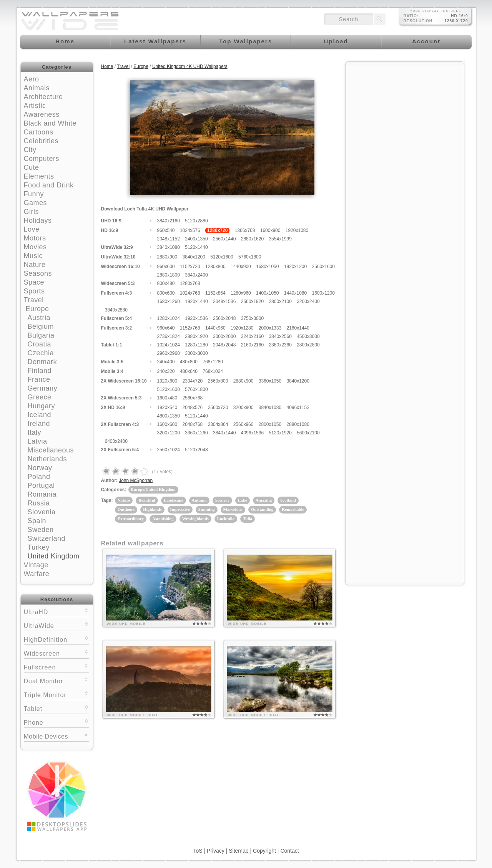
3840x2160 (169, 221)
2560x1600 (323, 267)
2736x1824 (169, 336)
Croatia (40, 344)
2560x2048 (224, 318)
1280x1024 (169, 318)
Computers (42, 159)
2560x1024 (169, 450)
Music (33, 256)
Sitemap (239, 851)
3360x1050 (270, 381)
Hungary (42, 406)
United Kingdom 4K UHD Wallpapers (190, 66)
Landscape (174, 500)
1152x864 (215, 293)
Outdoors (126, 509)
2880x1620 (252, 239)
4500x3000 (308, 336)
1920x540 (167, 407)
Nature (35, 265)
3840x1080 (169, 247)
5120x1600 (222, 257)
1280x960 (241, 293)
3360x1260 (196, 433)
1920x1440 (196, 301)
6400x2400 (116, 441)
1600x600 (167, 424)
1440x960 (215, 328)
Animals (37, 88)
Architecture (43, 97)
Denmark (42, 362)
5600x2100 (308, 433)
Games (36, 203)
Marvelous (233, 509)
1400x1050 (267, 293)
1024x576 (190, 230)
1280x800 (215, 267)
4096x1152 (298, 407)
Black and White (50, 123)
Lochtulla (226, 518)
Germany (43, 388)
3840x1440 (224, 433)
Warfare (37, 574)
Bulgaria (41, 335)
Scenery (222, 500)
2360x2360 (280, 345)
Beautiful (147, 500)
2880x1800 (169, 275)
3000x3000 (196, 353)
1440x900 (241, 267)
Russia (39, 503)
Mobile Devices (46, 736)
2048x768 (193, 424)
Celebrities (41, 141)
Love (32, 229)
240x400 (166, 362)
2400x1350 (196, 239)
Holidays (38, 220)
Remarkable (293, 509)
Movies (35, 247)
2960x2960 (169, 353)
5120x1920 (280, 433)
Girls (32, 212)
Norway (40, 468)
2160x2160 (252, 345)
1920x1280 (242, 328)
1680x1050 (267, 267)
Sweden (41, 530)
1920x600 (167, 381)
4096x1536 (252, 433)
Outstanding (262, 509)
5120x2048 (196, 450)
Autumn (199, 500)
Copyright (264, 851)
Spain (37, 521)
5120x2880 (196, 221)
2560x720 (218, 407)
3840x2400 (196, 275)
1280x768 (190, 283)
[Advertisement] (405, 114)
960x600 (166, 267)
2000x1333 (270, 328)
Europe (37, 309)
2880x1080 (298, 424)
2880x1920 (196, 336)
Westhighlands (195, 518)
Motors (35, 238)
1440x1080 (295, 293)
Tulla (248, 518)
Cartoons (39, 132)
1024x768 (190, 293)
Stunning (207, 509)
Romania (42, 494)
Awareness (42, 114)
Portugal (41, 485)
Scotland (288, 500)
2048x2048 (224, 345)
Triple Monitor (57, 694)
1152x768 (190, 328)
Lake (243, 500)
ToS (198, 851)
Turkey (39, 547)
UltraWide (57, 625)
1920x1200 (295, 267)
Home (107, 66)
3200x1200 (169, 433)
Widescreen (57, 653)
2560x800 (218, 381)
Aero (32, 79)
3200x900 (244, 407)
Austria (39, 318)
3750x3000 (252, 318)
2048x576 (193, 407)
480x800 (189, 362)
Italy (35, 432)
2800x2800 (308, 345)
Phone (57, 722)
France (39, 379)
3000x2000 (224, 336)
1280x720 (217, 230)
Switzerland (47, 538)
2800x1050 (270, 424)
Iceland (40, 415)
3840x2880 (116, 310)
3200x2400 (308, 301)
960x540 (166, 230)
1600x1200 (323, 293)
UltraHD (57, 611)
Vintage (36, 565)
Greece (40, 397)
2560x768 (193, 398)
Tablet (57, 708)
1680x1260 (169, 301)
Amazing (264, 500)
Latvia (37, 441)
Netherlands (47, 459)
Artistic (35, 106)
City (30, 150)
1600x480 (167, 398)
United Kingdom (54, 556)
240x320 (166, 371)
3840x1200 (194, 257)
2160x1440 (298, 328)
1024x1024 (169, 345)
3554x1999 (280, 239)
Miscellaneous (51, 450)
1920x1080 (297, 230)
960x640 (166, 328)
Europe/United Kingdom (153, 489)
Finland (40, 371)
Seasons (38, 273)
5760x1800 (250, 257)
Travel (34, 300)
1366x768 (245, 230)
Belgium (41, 326)
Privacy (216, 851)
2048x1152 (169, 239)
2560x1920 (252, 301)
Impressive (180, 509)
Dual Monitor (57, 680)
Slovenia (42, 512)
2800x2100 (280, 301)
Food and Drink (49, 185)
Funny (34, 194)
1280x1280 (196, 345)
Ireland (39, 424)
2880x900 (167, 257)
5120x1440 (196, 247)
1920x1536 (196, 318)
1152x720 (190, 267)
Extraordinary (131, 518)
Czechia (41, 353)
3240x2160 (252, 336)
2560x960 (244, 424)
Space (34, 282)
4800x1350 (169, 416)
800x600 (166, 293)
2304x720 (193, 381)
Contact (289, 851)
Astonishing (163, 518)
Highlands (152, 509)
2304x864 (218, 424)
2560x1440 (224, 239)
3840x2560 (280, 336)
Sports (34, 291)
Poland (39, 477)
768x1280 (213, 362)
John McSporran (136, 480)
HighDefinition (57, 639)
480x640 (189, 371)
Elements (39, 176)
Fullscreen (57, 667)
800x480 (166, 283)
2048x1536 (224, 301)
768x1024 (213, 371)
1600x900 (270, 230)
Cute (32, 167)
